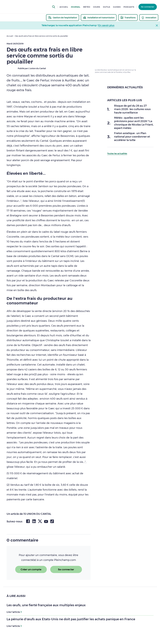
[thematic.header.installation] (99, 18)
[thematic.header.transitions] (128, 18)
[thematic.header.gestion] (63, 18)
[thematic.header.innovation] (149, 18)
